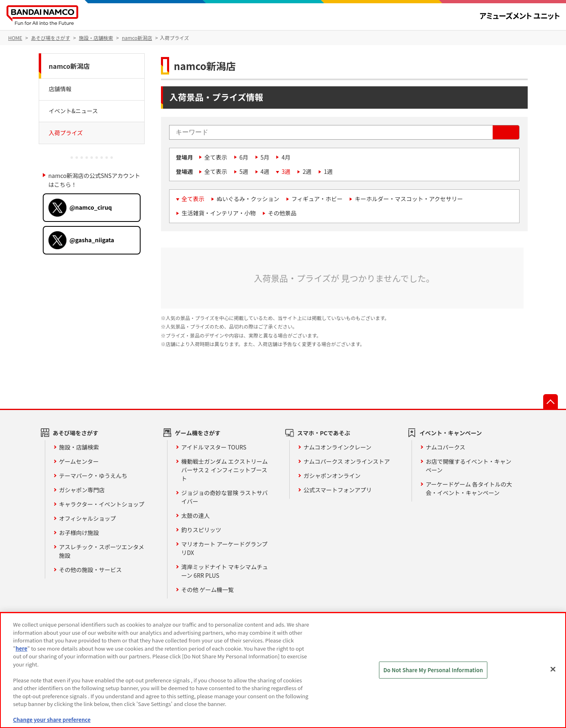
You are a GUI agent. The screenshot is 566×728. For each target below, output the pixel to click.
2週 (307, 171)
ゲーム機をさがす (198, 433)
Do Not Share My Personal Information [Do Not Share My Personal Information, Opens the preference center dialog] (433, 670)
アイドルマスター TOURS (214, 447)
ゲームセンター (79, 461)
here (21, 648)
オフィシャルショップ (88, 518)
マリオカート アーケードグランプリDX (225, 548)
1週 (328, 171)
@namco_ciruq (91, 207)
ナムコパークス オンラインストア (347, 461)
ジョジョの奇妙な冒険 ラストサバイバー (225, 497)
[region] (283, 670)
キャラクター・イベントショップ (102, 504)
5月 (265, 157)
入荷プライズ (66, 133)
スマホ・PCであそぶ (324, 433)
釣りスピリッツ (201, 530)
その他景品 (282, 213)
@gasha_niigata (92, 240)
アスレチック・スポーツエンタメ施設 (102, 551)
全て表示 (216, 157)
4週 (265, 171)
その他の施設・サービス (90, 570)
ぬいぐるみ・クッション (248, 199)
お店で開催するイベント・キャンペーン (469, 466)
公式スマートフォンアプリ (338, 490)
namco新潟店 (69, 66)
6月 (244, 157)
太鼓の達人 (196, 515)
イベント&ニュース (74, 111)
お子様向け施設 (79, 533)
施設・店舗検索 (79, 447)
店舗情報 (60, 89)
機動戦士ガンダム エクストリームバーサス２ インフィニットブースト (225, 470)
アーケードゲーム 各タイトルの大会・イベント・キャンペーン (469, 488)
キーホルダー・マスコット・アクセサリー (409, 199)
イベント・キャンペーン (450, 433)
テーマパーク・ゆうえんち (93, 476)
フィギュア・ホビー (317, 199)
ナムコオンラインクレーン (338, 447)
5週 (244, 171)
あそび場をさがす (75, 433)
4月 (286, 157)
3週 (286, 171)
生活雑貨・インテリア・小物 (219, 213)
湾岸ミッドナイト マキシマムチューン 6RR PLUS (225, 571)
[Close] (553, 669)
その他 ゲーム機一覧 (208, 590)
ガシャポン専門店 (82, 490)
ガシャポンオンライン (332, 476)
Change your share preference (52, 720)
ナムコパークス (446, 447)
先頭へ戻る (551, 401)
